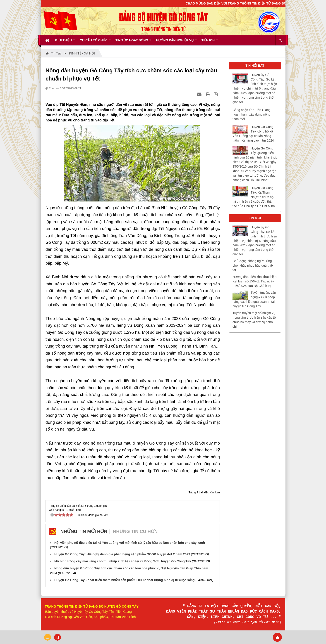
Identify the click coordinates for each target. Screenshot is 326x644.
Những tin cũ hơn (135, 531)
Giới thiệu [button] (65, 42)
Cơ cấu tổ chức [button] (95, 42)
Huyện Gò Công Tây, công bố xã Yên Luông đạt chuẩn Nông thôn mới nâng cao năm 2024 (253, 134)
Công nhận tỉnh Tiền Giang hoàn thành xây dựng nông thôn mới (252, 114)
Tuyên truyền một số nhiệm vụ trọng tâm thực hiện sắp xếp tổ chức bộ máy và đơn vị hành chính (254, 320)
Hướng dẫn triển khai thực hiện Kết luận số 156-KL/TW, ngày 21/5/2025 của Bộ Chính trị (254, 281)
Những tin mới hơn (84, 531)
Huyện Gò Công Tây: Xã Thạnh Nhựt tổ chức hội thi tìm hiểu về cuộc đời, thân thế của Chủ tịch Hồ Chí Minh (254, 197)
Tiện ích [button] (210, 42)
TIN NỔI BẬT (255, 66)
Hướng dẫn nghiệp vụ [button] (176, 42)
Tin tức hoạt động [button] (133, 42)
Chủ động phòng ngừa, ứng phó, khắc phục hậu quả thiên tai (254, 265)
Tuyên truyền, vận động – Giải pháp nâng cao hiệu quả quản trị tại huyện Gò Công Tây (254, 299)
